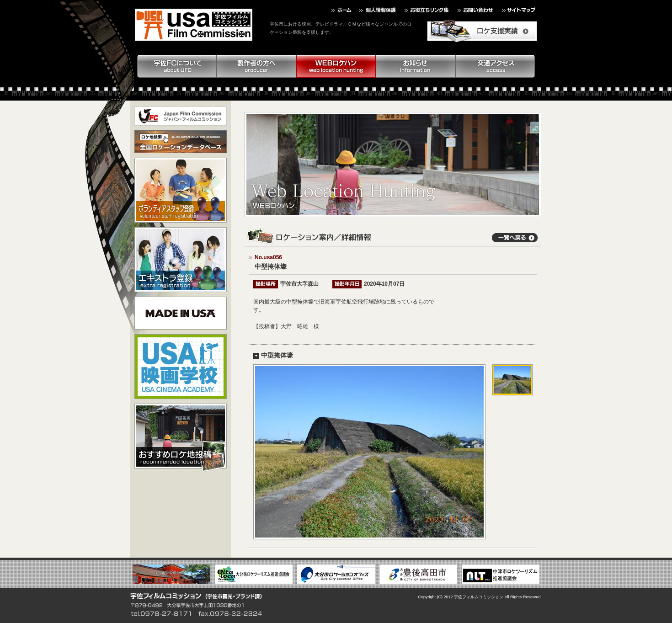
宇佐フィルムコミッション (479, 597)
